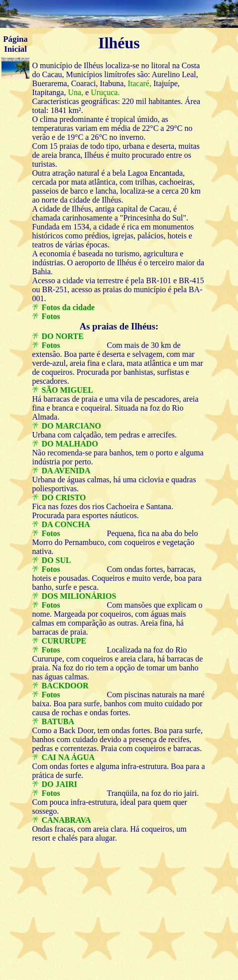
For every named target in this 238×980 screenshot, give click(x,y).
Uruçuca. (104, 92)
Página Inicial (15, 44)
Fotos (51, 316)
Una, (74, 92)
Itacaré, (138, 83)
